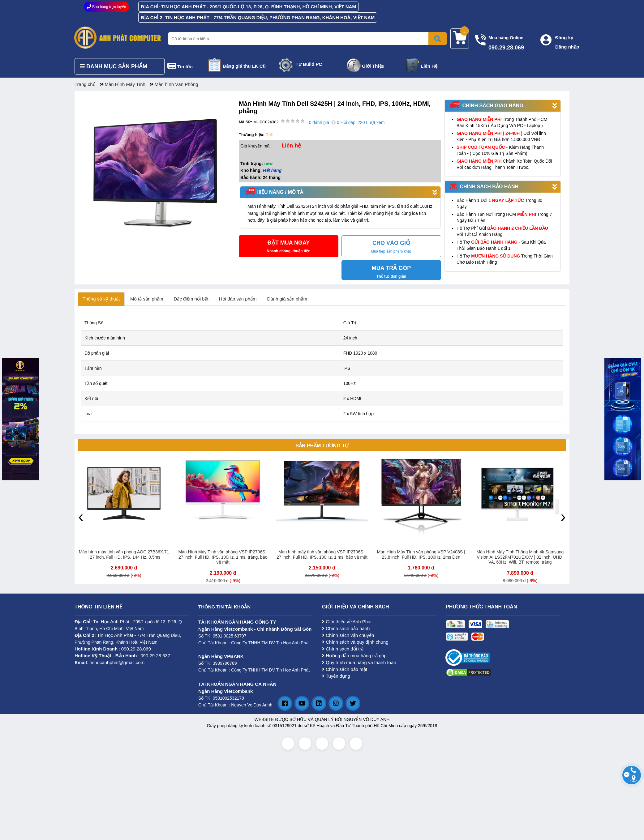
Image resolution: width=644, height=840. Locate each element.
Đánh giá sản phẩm (287, 299)
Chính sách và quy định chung (355, 642)
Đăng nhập (567, 47)
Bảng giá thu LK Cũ (244, 66)
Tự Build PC (309, 64)
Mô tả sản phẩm (147, 299)
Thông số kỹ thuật (101, 299)
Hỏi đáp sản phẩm (238, 299)
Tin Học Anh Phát (111, 622)
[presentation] (81, 516)
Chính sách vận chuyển (348, 635)
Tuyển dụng (336, 676)
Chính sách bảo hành (346, 628)
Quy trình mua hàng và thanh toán (359, 662)
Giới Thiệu (373, 66)
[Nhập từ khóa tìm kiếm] (306, 39)
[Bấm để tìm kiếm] (438, 39)
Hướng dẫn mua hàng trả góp (354, 656)
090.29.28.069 (136, 649)
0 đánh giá (319, 122)
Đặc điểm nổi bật (191, 299)
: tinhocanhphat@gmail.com (109, 662)
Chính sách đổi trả (343, 649)
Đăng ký (564, 38)
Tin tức (185, 67)
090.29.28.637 (155, 656)
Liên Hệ (429, 66)
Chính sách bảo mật (345, 669)
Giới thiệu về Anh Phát (347, 622)
